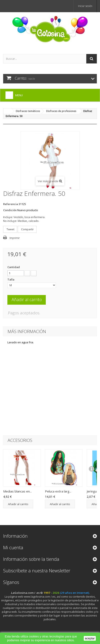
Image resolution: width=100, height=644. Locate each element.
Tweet (10, 229)
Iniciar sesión (85, 6)
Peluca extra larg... (58, 491)
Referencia (11, 204)
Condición (10, 210)
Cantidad (14, 267)
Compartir (27, 229)
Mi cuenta (13, 547)
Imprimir (15, 238)
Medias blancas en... (17, 491)
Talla (11, 279)
